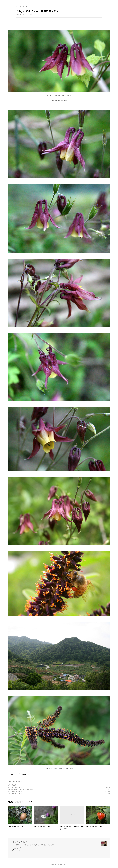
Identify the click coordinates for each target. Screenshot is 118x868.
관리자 (66, 864)
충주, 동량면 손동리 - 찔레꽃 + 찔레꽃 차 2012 (19, 789)
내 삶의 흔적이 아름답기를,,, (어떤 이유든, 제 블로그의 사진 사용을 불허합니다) (34, 845)
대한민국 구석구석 (13, 782)
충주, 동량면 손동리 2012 (14, 785)
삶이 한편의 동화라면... (20, 842)
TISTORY (59, 864)
